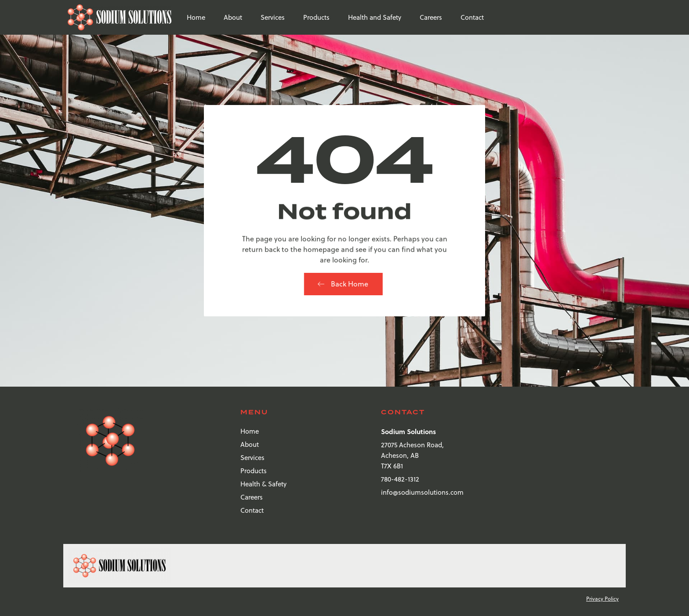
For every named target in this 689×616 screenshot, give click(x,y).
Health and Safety (375, 17)
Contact (472, 17)
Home (196, 17)
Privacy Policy (602, 599)
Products (316, 17)
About (233, 17)
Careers (431, 17)
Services (273, 17)
